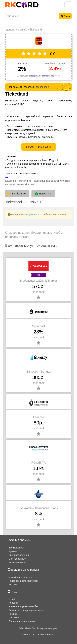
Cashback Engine (45, 635)
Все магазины (16, 548)
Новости (13, 603)
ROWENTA (38, 463)
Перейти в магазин (39, 147)
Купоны (13, 551)
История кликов (17, 562)
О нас (12, 599)
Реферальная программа (22, 621)
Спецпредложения (19, 555)
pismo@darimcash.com (21, 577)
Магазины (22, 30)
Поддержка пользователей (23, 581)
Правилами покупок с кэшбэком (45, 76)
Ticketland (17, 94)
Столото (38, 417)
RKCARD (13, 585)
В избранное (19, 194)
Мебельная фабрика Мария (38, 281)
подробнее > (43, 87)
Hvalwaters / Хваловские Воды (38, 508)
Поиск (66, 16)
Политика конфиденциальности (26, 610)
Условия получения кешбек (23, 606)
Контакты (14, 618)
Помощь (13, 614)
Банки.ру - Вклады (38, 372)
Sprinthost (39, 326)
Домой (10, 30)
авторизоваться (33, 214)
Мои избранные (17, 559)
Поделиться (43, 194)
